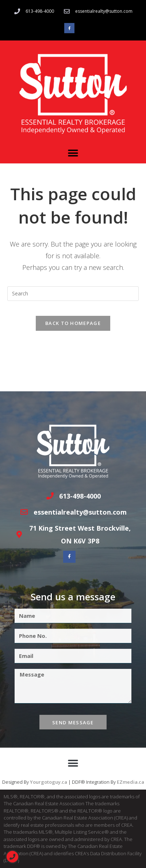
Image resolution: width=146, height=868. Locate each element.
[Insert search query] (73, 294)
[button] (73, 153)
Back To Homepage (73, 323)
